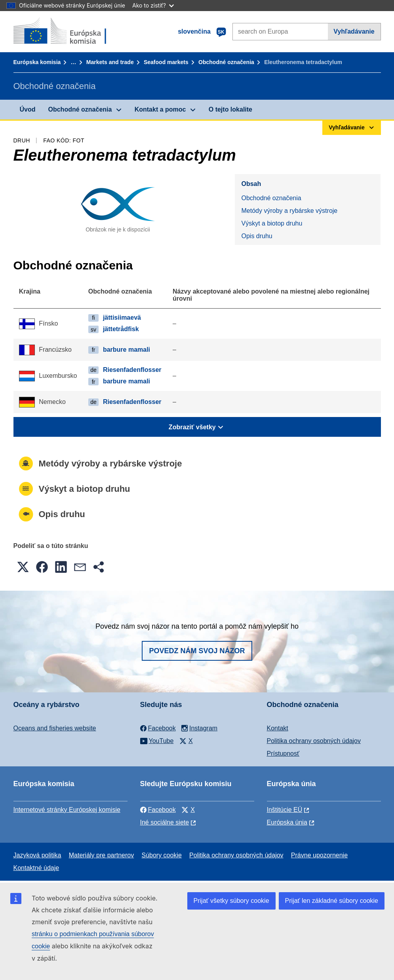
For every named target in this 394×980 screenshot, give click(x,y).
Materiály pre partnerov (102, 855)
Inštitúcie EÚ (285, 810)
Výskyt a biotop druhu (272, 223)
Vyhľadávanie (354, 31)
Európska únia (287, 822)
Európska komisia (37, 62)
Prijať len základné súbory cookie (332, 901)
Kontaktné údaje (36, 868)
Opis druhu (257, 236)
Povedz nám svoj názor (197, 651)
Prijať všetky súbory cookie (231, 901)
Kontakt (278, 728)
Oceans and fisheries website (55, 728)
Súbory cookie (161, 855)
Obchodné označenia (226, 62)
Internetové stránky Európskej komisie (67, 810)
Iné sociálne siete (165, 822)
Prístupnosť (283, 753)
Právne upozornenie (319, 855)
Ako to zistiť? (153, 5)
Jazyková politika (37, 855)
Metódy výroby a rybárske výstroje (289, 211)
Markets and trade (110, 62)
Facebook (158, 810)
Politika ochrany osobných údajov (314, 741)
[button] (23, 567)
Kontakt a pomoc (160, 109)
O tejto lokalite (230, 109)
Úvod (28, 109)
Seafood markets (166, 62)
